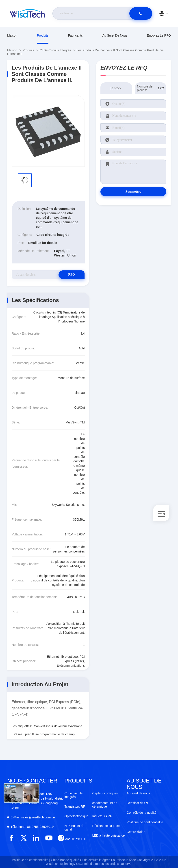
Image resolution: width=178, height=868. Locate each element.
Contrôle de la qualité (141, 813)
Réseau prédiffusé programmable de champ (44, 734)
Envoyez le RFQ (159, 35)
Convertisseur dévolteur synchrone (58, 726)
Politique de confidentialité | (31, 860)
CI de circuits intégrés (55, 50)
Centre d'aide (136, 832)
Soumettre (133, 192)
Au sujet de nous (115, 35)
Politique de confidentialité (145, 822)
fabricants (75, 35)
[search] (141, 13)
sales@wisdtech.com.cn (33, 817)
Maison (12, 35)
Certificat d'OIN (137, 803)
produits (43, 35)
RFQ (69, 275)
